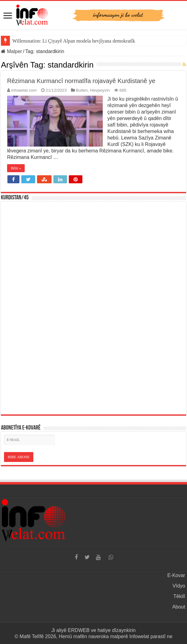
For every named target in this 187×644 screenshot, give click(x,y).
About (179, 607)
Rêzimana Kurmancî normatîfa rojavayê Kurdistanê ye (81, 81)
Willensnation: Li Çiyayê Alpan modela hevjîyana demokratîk (74, 41)
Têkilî (179, 596)
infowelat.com (24, 90)
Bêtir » (16, 168)
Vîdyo (179, 586)
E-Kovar (176, 575)
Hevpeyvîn (100, 90)
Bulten (82, 90)
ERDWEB (79, 630)
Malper (11, 51)
